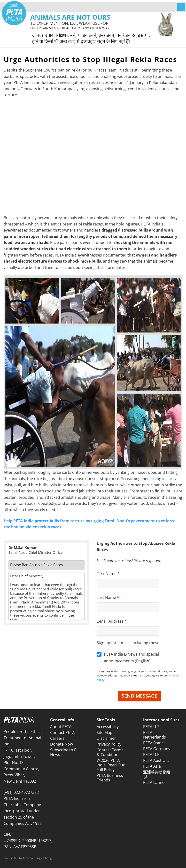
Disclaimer (106, 738)
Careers (57, 738)
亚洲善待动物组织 (157, 774)
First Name (107, 574)
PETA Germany (157, 749)
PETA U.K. (152, 755)
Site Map (105, 732)
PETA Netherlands (155, 735)
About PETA (61, 727)
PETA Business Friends (110, 778)
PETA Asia (152, 766)
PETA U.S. (152, 727)
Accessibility (108, 727)
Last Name (106, 597)
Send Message (139, 696)
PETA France (154, 743)
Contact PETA (62, 732)
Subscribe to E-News (64, 752)
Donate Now (62, 744)
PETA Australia (156, 760)
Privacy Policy (109, 744)
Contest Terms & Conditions (110, 752)
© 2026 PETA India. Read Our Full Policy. (111, 765)
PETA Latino (154, 782)
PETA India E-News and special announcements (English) (131, 658)
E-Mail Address (110, 621)
